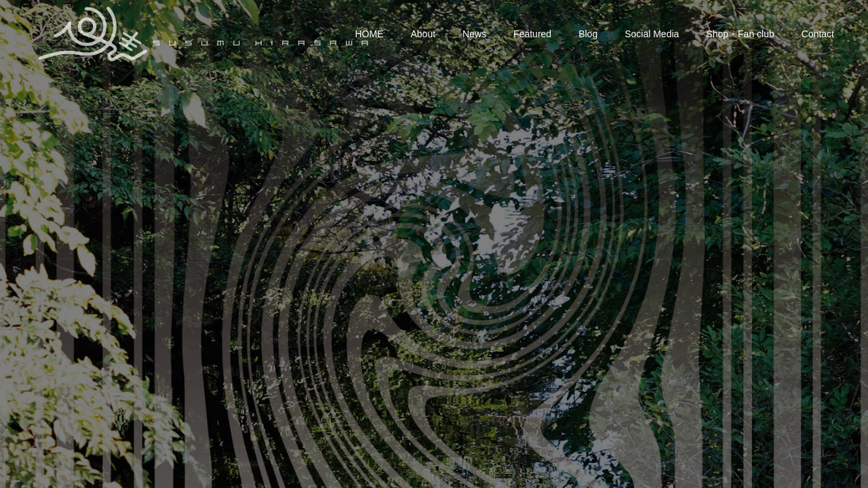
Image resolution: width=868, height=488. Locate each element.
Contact (818, 34)
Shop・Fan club (740, 34)
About (423, 34)
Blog (588, 34)
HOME (370, 34)
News (474, 34)
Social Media (652, 34)
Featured (532, 34)
